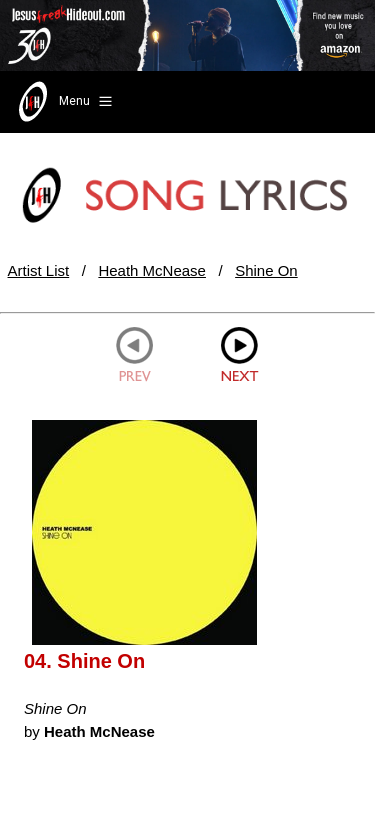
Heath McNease (152, 270)
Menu (63, 102)
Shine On (266, 270)
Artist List (39, 270)
